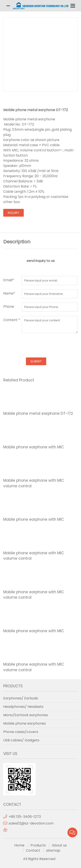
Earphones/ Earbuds (21, 698)
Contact (33, 850)
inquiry (13, 213)
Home (19, 845)
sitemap (53, 850)
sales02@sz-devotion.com (31, 823)
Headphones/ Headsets (23, 707)
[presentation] (36, 346)
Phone (9, 307)
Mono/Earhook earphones (26, 715)
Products (38, 845)
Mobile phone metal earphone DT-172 (38, 413)
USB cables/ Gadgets (21, 740)
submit (36, 361)
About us (59, 845)
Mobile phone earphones (25, 723)
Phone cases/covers (21, 732)
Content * (12, 320)
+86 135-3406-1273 (25, 817)
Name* (9, 293)
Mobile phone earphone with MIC (34, 447)
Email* (9, 280)
